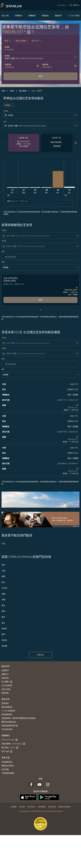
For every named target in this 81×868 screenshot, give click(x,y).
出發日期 (8, 64)
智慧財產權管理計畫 (10, 726)
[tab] (40, 310)
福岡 (3, 576)
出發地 (7, 47)
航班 (12, 91)
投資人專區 (6, 689)
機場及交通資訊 (8, 766)
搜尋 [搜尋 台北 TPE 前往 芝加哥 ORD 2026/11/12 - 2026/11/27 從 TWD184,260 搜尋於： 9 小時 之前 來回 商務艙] (40, 300)
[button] (21, 41)
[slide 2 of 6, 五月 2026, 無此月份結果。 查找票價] (57, 143)
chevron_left (65, 201)
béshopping (62, 5)
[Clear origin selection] (76, 115)
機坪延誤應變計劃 (9, 722)
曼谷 (3, 605)
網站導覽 (5, 693)
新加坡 (4, 628)
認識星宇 (5, 670)
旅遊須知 (5, 678)
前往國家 (13, 807)
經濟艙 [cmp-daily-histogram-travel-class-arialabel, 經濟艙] (7, 105)
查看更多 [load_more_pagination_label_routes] (40, 655)
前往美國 (23, 91)
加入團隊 (7, 682)
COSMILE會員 (74, 15)
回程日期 (45, 64)
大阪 (3, 571)
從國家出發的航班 (64, 807)
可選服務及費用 (8, 773)
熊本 (3, 617)
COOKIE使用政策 (8, 711)
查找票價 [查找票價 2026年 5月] (57, 146)
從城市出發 (52, 807)
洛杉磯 (4, 646)
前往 (5, 121)
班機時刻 (19, 15)
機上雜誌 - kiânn (10, 748)
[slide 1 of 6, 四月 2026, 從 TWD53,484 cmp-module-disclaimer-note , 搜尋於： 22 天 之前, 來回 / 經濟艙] (24, 143)
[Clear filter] (77, 236)
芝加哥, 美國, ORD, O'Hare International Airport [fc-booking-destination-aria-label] (24, 58)
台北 (3, 543)
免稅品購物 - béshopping (13, 744)
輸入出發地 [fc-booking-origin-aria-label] (9, 50)
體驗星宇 (58, 15)
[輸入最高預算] (41, 257)
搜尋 (40, 76)
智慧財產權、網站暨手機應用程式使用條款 (19, 718)
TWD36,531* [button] (14, 32)
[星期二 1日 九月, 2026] (69, 187)
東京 (3, 565)
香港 (3, 611)
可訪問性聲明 (7, 729)
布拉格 (4, 640)
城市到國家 (42, 807)
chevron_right (72, 201)
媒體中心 (5, 674)
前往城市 (22, 807)
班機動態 (32, 15)
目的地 (7, 56)
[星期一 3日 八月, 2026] (58, 179)
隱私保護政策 (7, 707)
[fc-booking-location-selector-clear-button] (76, 57)
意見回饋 (5, 769)
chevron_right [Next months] (75, 143)
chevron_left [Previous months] (6, 143)
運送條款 (5, 703)
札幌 (3, 594)
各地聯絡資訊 (7, 762)
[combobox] (41, 115)
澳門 (3, 634)
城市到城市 (31, 807)
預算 (3, 251)
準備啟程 (45, 15)
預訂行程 (5, 15)
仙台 (3, 582)
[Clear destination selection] (76, 126)
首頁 (3, 91)
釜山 (3, 623)
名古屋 (4, 588)
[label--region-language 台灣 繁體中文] (74, 5)
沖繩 (3, 600)
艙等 (3, 262)
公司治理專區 (7, 685)
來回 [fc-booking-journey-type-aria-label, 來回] (6, 41)
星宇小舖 (7, 751)
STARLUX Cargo (10, 740)
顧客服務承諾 (7, 714)
